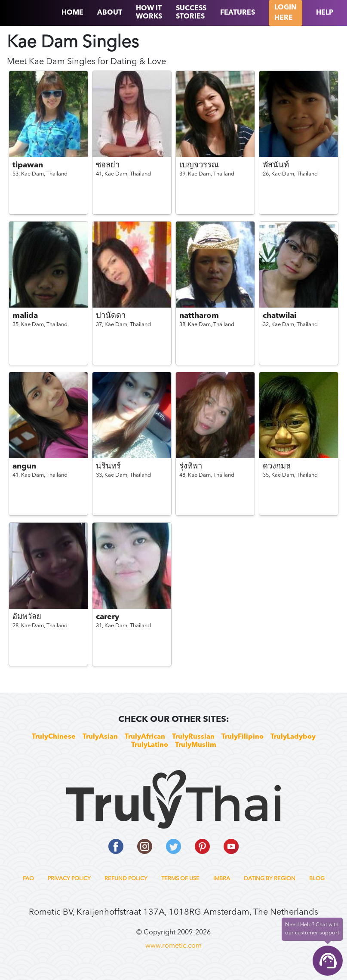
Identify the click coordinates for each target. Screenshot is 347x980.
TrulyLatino (150, 745)
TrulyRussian (193, 737)
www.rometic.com (173, 946)
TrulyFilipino (243, 737)
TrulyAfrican (145, 737)
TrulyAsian (100, 737)
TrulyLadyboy (293, 737)
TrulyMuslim (196, 745)
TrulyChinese (54, 737)
